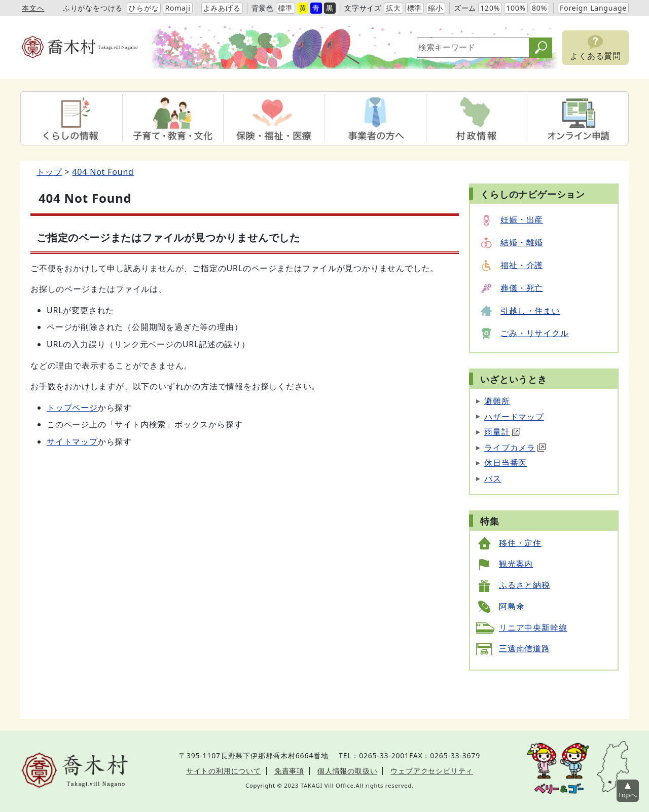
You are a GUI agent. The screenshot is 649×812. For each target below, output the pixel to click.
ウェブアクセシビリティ (432, 771)
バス (493, 478)
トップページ (72, 408)
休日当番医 (506, 463)
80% (539, 8)
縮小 (436, 8)
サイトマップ (72, 441)
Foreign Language (593, 8)
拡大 (393, 8)
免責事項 (289, 771)
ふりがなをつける (93, 8)
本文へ (33, 8)
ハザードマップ (514, 417)
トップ (49, 172)
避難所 (497, 401)
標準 (285, 8)
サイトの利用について (224, 771)
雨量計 (502, 432)
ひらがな (144, 8)
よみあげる (222, 8)
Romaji (177, 8)
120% (490, 8)
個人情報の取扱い (347, 771)
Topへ (628, 795)
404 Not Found (103, 172)
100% (516, 8)
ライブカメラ (515, 448)
